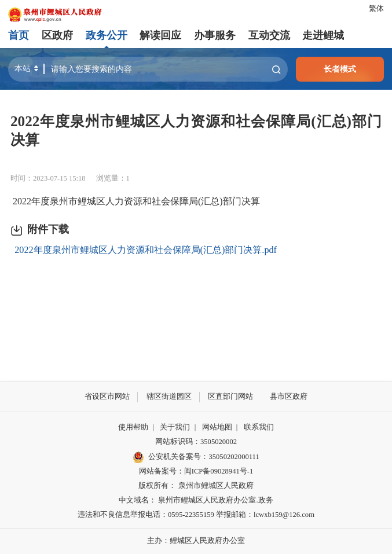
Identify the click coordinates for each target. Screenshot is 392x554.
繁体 (376, 9)
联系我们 (259, 427)
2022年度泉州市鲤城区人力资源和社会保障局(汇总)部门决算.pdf (146, 250)
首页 (19, 35)
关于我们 (175, 427)
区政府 (57, 35)
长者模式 (340, 69)
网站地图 (217, 427)
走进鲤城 (323, 35)
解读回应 (160, 35)
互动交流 (269, 35)
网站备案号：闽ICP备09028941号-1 (196, 471)
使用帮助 (133, 427)
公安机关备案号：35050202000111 (196, 457)
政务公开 (107, 35)
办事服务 (215, 35)
